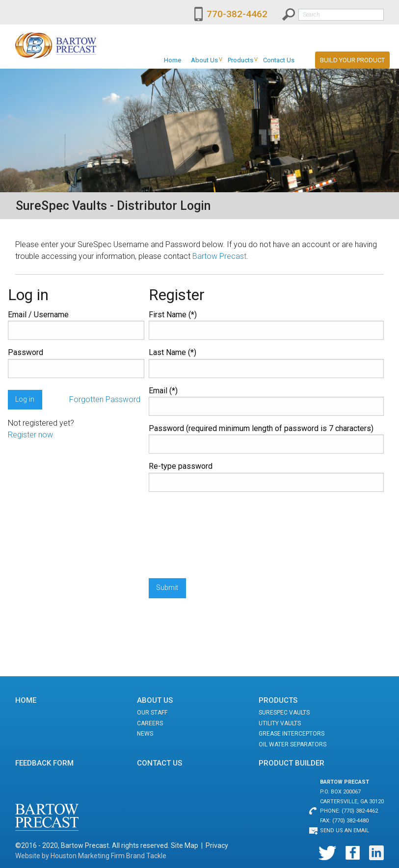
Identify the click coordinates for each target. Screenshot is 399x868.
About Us (204, 60)
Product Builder (292, 763)
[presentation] (189, 535)
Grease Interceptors (292, 734)
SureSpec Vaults (284, 713)
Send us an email (345, 830)
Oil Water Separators (293, 744)
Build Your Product (352, 60)
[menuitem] (173, 60)
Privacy (217, 845)
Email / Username (38, 315)
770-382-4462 (237, 14)
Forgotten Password (105, 399)
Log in (25, 399)
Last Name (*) (173, 352)
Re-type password (181, 466)
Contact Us (279, 60)
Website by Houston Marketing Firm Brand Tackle (91, 856)
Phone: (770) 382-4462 (349, 811)
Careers (150, 723)
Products (240, 60)
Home (173, 60)
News (145, 734)
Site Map (185, 845)
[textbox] (341, 15)
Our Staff (152, 713)
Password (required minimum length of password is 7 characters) (261, 428)
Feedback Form (44, 763)
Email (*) (163, 391)
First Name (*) (173, 315)
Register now (30, 435)
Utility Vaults (280, 723)
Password (26, 352)
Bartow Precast (219, 256)
